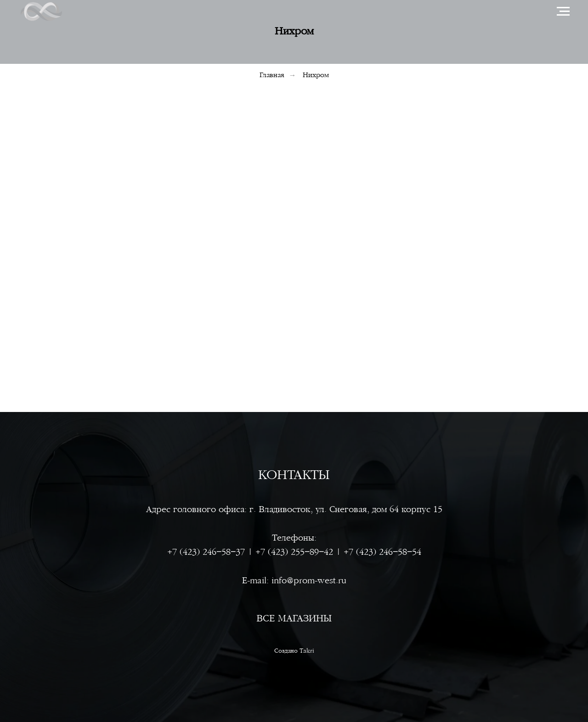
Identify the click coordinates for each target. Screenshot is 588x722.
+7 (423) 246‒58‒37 (206, 552)
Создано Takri (294, 651)
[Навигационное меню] (563, 11)
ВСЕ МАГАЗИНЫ (294, 618)
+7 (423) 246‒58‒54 (382, 552)
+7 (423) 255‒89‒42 (294, 552)
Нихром (316, 75)
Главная (272, 75)
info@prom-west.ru (309, 581)
